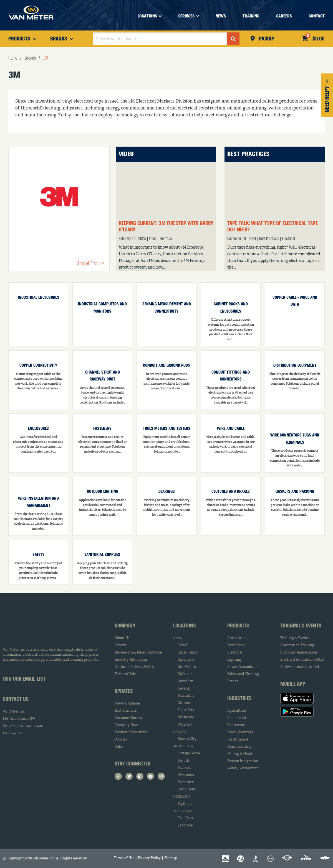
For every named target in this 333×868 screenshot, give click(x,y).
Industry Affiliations (131, 660)
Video (126, 154)
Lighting (234, 660)
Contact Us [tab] (16, 699)
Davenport (186, 660)
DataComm (236, 645)
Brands (233, 681)
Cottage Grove (189, 754)
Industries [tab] (239, 699)
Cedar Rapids (188, 653)
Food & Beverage (240, 732)
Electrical (166, 239)
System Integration (243, 761)
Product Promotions (131, 732)
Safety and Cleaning (243, 674)
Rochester (186, 782)
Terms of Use (124, 858)
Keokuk (184, 689)
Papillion (185, 804)
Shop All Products (91, 264)
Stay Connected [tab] (133, 764)
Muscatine (186, 696)
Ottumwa (185, 703)
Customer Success (129, 718)
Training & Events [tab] (301, 626)
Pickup (266, 39)
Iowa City (185, 681)
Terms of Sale (125, 674)
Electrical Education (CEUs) (302, 660)
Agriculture (237, 711)
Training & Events (295, 638)
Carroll (183, 645)
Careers (120, 645)
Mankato (185, 768)
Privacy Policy (149, 858)
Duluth (183, 761)
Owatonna (186, 775)
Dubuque (185, 674)
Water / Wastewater (243, 769)
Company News (127, 725)
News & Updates (128, 704)
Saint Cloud (187, 790)
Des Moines (187, 667)
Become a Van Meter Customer (138, 653)
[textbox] (160, 39)
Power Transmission (244, 667)
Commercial (237, 718)
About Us (122, 638)
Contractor (236, 725)
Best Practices (248, 154)
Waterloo (185, 725)
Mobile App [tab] (293, 684)
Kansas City (187, 739)
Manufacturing (239, 747)
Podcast (121, 740)
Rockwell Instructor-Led (300, 667)
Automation (237, 638)
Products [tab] (238, 626)
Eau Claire (186, 818)
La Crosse (185, 826)
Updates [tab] (124, 691)
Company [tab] (125, 626)
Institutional (238, 740)
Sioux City (186, 710)
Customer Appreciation (299, 653)
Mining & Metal (240, 754)
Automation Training (297, 645)
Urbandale (186, 718)
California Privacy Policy (134, 667)
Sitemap (171, 858)
